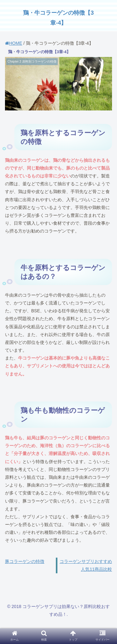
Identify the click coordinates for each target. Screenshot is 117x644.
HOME (14, 43)
